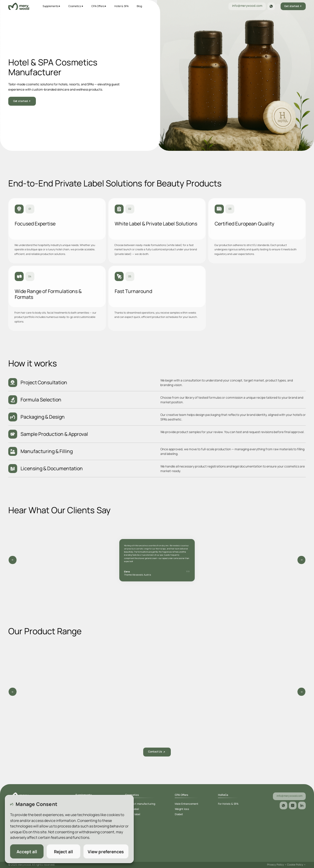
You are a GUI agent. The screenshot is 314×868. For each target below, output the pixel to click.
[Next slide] (13, 560)
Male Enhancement (187, 804)
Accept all (27, 852)
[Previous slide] (302, 560)
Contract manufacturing (140, 804)
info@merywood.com (249, 6)
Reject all (63, 852)
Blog (139, 6)
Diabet (179, 814)
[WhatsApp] (271, 6)
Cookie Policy (296, 865)
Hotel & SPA (121, 6)
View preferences (106, 852)
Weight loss (182, 809)
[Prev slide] (13, 692)
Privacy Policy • (277, 865)
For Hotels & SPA (228, 804)
